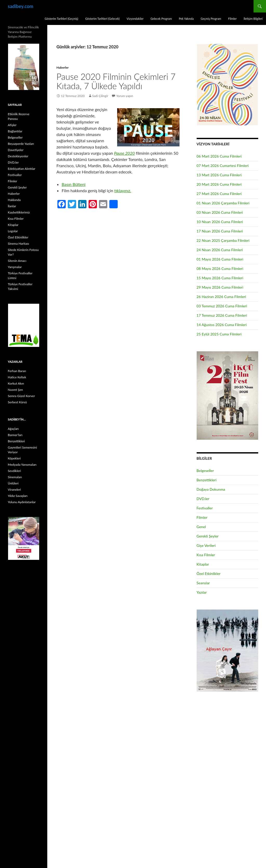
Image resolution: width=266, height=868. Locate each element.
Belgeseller (205, 471)
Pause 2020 (124, 153)
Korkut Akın (16, 383)
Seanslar (203, 583)
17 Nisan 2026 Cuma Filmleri (220, 231)
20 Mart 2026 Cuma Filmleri (219, 184)
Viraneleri (14, 490)
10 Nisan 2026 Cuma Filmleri (220, 222)
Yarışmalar (15, 267)
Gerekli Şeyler (208, 536)
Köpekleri (14, 458)
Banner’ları (15, 435)
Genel (201, 527)
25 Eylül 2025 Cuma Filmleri (219, 334)
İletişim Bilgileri (253, 19)
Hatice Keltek (17, 377)
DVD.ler (203, 499)
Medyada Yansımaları (22, 465)
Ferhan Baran (17, 371)
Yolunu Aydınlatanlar (22, 502)
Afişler (12, 125)
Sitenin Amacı (17, 261)
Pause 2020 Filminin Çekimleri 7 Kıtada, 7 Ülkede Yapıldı (116, 81)
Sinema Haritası (18, 244)
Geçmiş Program (211, 19)
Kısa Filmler (206, 555)
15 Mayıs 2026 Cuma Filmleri (220, 278)
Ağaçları (13, 429)
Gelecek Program (161, 19)
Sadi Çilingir (100, 96)
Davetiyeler (16, 150)
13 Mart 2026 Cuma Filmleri (219, 175)
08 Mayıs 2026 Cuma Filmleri (220, 268)
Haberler (62, 67)
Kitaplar (203, 564)
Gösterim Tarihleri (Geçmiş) (61, 19)
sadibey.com (21, 6)
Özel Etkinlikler (209, 574)
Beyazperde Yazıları (21, 144)
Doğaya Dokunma (211, 489)
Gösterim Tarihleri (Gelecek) (102, 19)
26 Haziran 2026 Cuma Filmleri (221, 297)
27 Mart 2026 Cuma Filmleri (219, 194)
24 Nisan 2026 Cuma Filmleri (220, 250)
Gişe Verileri (206, 545)
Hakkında (14, 200)
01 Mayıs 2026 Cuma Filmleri (220, 259)
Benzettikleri (207, 480)
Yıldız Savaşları (18, 496)
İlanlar (12, 206)
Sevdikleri (14, 471)
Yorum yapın (125, 96)
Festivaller (205, 508)
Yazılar (202, 592)
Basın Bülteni (74, 184)
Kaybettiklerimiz (19, 212)
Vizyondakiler (135, 19)
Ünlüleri (13, 483)
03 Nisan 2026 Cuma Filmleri (220, 212)
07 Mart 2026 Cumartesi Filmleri (223, 166)
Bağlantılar (15, 131)
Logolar (13, 231)
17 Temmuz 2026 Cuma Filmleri (222, 315)
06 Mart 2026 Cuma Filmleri (219, 156)
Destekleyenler (18, 156)
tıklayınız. (123, 190)
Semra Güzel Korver (21, 396)
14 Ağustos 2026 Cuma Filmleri (222, 325)
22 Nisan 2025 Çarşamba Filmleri (223, 240)
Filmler (232, 19)
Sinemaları (15, 477)
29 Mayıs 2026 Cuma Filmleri (220, 287)
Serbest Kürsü (17, 402)
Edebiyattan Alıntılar (22, 169)
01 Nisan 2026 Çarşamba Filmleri (223, 203)
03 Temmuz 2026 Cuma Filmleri (222, 306)
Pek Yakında (186, 19)
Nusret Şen (15, 390)
